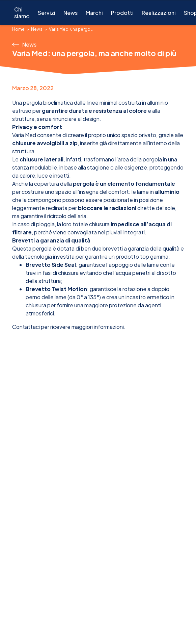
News (71, 13)
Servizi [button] (47, 13)
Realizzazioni (159, 13)
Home (18, 29)
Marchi (94, 13)
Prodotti (122, 13)
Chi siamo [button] (22, 13)
